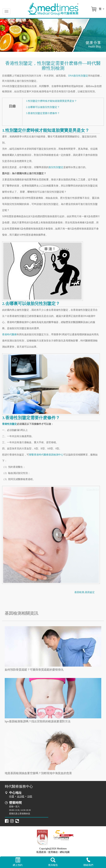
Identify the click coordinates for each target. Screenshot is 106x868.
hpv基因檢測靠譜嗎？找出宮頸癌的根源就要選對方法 (38, 721)
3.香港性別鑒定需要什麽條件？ (43, 113)
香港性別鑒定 (9, 424)
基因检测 (79, 592)
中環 (12, 797)
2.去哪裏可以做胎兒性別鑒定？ (43, 107)
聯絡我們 (88, 862)
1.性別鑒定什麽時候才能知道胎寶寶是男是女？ (51, 101)
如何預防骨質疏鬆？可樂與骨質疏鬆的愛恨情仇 (34, 670)
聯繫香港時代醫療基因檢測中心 (46, 455)
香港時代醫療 (9, 335)
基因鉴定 (90, 592)
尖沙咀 (21, 797)
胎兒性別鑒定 (56, 167)
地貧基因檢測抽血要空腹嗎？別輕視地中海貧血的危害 (38, 773)
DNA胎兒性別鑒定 (78, 76)
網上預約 (18, 862)
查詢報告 (53, 862)
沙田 (30, 797)
